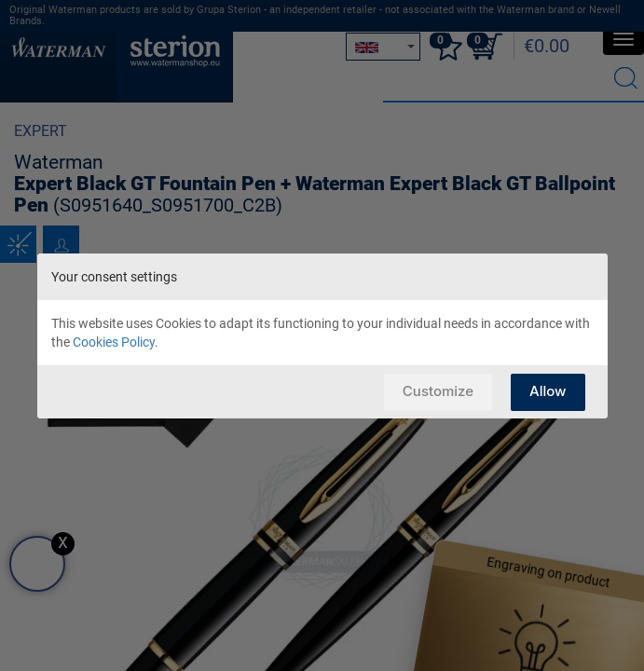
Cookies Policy (114, 342)
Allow (548, 391)
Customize (438, 391)
